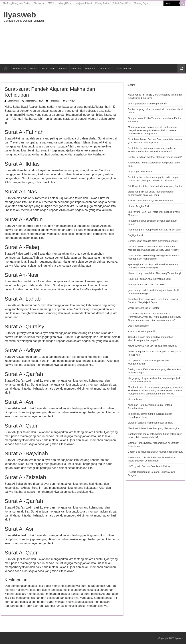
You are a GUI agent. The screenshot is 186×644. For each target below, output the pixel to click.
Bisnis (34, 69)
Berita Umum (19, 69)
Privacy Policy (102, 3)
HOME (6, 68)
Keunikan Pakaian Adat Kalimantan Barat (149, 279)
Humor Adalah (135, 399)
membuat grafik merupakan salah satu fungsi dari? (154, 230)
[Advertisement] (116, 35)
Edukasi (63, 69)
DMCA (51, 3)
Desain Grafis (48, 69)
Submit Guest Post (122, 3)
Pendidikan (55, 101)
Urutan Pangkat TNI (138, 206)
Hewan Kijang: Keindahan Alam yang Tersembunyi (154, 273)
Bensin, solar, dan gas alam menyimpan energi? (153, 241)
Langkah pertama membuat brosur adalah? (150, 423)
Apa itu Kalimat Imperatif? (141, 331)
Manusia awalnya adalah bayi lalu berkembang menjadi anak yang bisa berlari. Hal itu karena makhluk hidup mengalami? (152, 130)
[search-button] (182, 3)
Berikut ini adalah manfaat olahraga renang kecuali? (155, 157)
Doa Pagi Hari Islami (139, 326)
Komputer (90, 69)
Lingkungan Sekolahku (140, 172)
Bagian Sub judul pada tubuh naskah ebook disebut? (155, 452)
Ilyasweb (20, 15)
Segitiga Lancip (136, 235)
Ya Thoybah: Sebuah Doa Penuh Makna (149, 466)
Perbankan (105, 69)
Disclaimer (39, 3)
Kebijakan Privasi (83, 3)
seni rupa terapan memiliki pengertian (148, 104)
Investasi (76, 69)
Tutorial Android (123, 69)
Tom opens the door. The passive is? (147, 284)
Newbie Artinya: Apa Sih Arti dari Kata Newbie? (152, 346)
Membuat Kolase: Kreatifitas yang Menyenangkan (154, 428)
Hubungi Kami (64, 3)
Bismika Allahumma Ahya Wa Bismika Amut (151, 201)
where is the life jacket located (144, 308)
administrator (13, 101)
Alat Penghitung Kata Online (16, 3)
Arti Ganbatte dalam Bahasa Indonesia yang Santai (155, 186)
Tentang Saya (141, 3)
